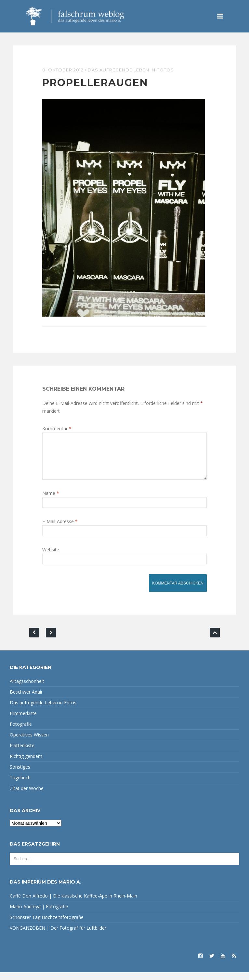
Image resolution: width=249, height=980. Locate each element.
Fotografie (21, 732)
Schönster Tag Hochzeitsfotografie (47, 925)
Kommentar (57, 428)
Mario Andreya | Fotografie (39, 914)
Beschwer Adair (26, 700)
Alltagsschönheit (27, 689)
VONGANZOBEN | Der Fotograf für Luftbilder (58, 936)
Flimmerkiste (23, 721)
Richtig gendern (26, 764)
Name (51, 501)
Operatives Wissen (29, 742)
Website (51, 557)
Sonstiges (20, 775)
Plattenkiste (22, 753)
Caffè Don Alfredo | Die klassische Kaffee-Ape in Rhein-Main (73, 904)
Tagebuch (20, 785)
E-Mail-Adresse (60, 529)
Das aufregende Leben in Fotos (131, 70)
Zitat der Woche (27, 796)
